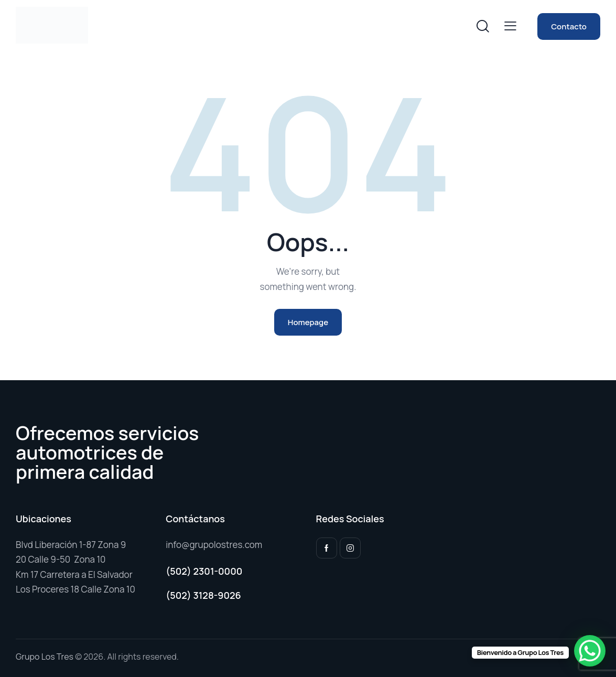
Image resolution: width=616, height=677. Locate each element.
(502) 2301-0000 (204, 571)
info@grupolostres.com (214, 545)
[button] (510, 25)
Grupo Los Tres (45, 657)
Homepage (308, 322)
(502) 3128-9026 (203, 595)
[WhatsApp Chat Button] (590, 651)
